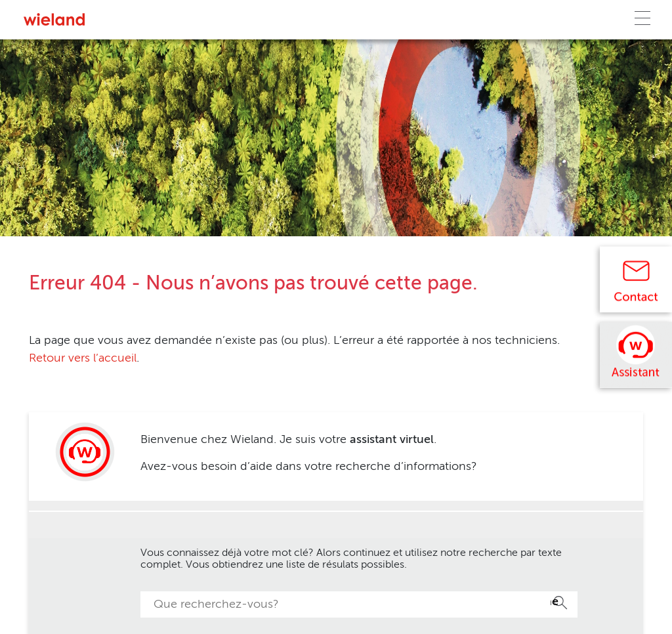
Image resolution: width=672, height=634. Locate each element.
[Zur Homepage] (54, 19)
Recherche (555, 602)
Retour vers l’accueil (83, 358)
